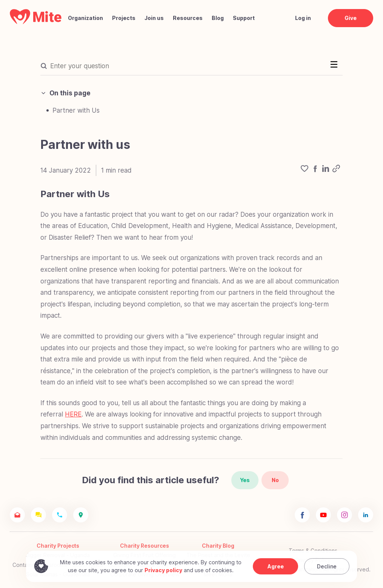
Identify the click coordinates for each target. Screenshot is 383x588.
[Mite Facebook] (302, 515)
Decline (327, 566)
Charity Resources (145, 546)
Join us (154, 18)
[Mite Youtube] (323, 515)
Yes (245, 480)
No (275, 480)
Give (351, 18)
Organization (85, 18)
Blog (218, 18)
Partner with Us (76, 110)
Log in (303, 18)
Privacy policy (163, 570)
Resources (188, 18)
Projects (124, 18)
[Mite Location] (81, 515)
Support (244, 18)
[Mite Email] (17, 515)
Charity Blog (218, 546)
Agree (276, 566)
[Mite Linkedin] (366, 515)
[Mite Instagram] (345, 515)
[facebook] (315, 170)
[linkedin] (326, 170)
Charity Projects (58, 546)
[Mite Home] (36, 22)
